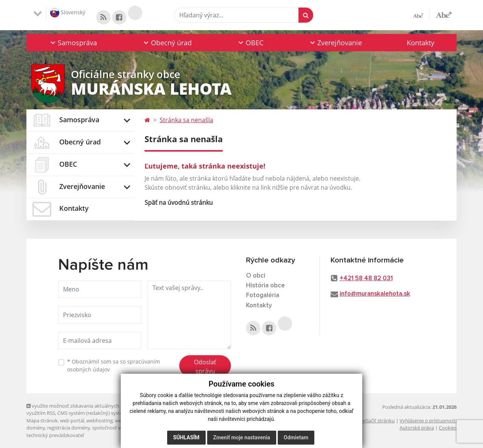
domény (36, 428)
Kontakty (421, 43)
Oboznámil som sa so (114, 365)
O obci (256, 276)
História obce (265, 286)
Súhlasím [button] (186, 437)
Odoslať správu (205, 367)
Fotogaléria (263, 295)
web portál (72, 420)
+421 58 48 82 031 (366, 278)
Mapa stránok (42, 420)
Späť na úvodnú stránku (179, 203)
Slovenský (68, 13)
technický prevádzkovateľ (55, 435)
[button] (73, 43)
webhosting (100, 420)
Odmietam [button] (296, 437)
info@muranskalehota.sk (375, 294)
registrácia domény (68, 428)
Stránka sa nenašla (186, 120)
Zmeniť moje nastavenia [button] (242, 437)
